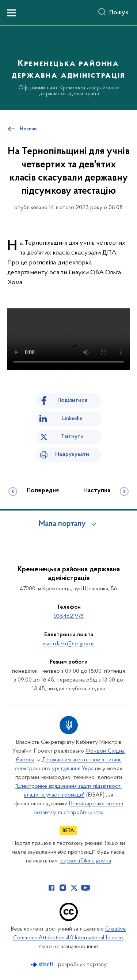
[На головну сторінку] (68, 67)
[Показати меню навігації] (12, 13)
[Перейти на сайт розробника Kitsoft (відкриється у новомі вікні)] (43, 964)
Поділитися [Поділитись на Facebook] (72, 400)
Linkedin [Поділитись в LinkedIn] (72, 419)
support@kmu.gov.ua (86, 861)
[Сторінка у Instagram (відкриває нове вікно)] (63, 888)
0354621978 (69, 616)
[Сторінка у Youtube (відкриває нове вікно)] (85, 888)
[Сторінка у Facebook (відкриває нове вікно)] (52, 888)
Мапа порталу (62, 524)
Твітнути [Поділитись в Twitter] (72, 437)
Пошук (119, 13)
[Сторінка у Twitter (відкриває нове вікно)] (74, 888)
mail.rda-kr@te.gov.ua (69, 644)
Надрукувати (72, 454)
